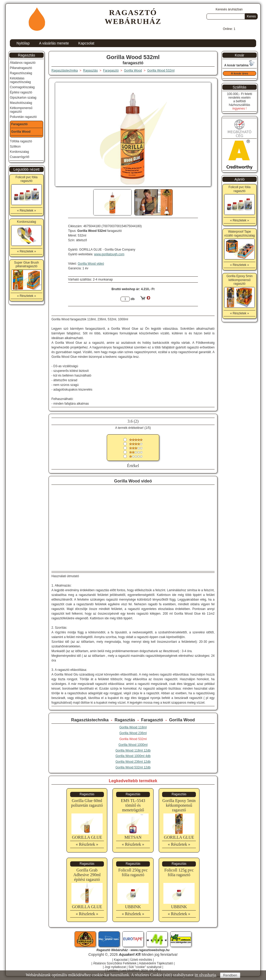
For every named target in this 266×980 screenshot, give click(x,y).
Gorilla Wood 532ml (161, 71)
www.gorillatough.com (109, 254)
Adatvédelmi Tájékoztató (156, 963)
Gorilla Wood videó (91, 264)
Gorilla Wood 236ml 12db (133, 762)
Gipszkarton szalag (23, 98)
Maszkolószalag (21, 103)
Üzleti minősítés (141, 960)
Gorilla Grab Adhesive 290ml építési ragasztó (87, 875)
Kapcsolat (86, 43)
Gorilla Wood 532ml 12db (133, 767)
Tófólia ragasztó (21, 141)
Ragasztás (125, 720)
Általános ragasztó (23, 63)
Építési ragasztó (21, 92)
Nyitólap (23, 43)
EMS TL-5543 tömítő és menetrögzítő (133, 805)
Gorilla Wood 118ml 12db (133, 750)
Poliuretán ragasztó (23, 117)
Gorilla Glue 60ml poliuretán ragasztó (87, 803)
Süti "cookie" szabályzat (145, 967)
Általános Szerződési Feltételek (115, 963)
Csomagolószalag (22, 87)
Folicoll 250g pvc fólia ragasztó (133, 872)
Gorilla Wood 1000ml (133, 745)
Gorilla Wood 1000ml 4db (133, 756)
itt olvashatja (205, 975)
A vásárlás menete (54, 43)
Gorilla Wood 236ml (133, 733)
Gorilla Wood (182, 720)
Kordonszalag (19, 152)
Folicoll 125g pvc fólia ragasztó (179, 872)
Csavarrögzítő (20, 157)
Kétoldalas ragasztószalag (20, 80)
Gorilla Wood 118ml (133, 727)
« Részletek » (87, 844)
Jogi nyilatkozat (115, 967)
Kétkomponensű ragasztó (21, 110)
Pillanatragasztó (21, 68)
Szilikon (15, 147)
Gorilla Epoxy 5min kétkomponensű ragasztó (179, 805)
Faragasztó (152, 720)
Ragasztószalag (21, 73)
